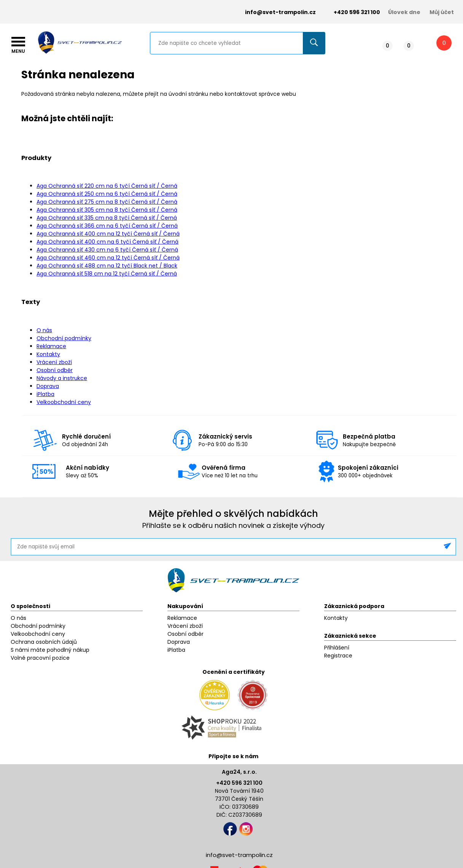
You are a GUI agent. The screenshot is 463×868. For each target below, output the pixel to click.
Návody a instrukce (62, 378)
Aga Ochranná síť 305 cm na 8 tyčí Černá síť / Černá (107, 210)
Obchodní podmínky (64, 338)
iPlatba (45, 394)
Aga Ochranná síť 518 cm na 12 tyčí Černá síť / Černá (107, 274)
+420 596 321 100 (239, 783)
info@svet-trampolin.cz (275, 12)
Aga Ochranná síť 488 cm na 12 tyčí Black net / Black (107, 266)
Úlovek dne (404, 12)
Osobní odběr (55, 370)
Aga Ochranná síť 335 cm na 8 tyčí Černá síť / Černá (107, 218)
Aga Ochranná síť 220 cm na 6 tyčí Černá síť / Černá (107, 186)
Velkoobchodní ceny (64, 402)
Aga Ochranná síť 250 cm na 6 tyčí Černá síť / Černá (107, 194)
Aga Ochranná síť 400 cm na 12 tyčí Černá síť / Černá (108, 234)
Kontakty (48, 354)
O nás (44, 330)
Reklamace (51, 346)
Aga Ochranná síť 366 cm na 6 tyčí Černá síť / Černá (107, 226)
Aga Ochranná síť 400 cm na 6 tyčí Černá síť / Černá (107, 242)
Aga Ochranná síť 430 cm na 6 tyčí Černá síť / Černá (107, 250)
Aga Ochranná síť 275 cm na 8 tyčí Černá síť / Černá (107, 202)
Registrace (338, 656)
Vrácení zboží (54, 362)
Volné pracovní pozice (40, 658)
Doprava (48, 386)
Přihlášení (337, 648)
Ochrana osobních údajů (44, 642)
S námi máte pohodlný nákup (50, 650)
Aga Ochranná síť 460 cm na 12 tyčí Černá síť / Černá (108, 258)
